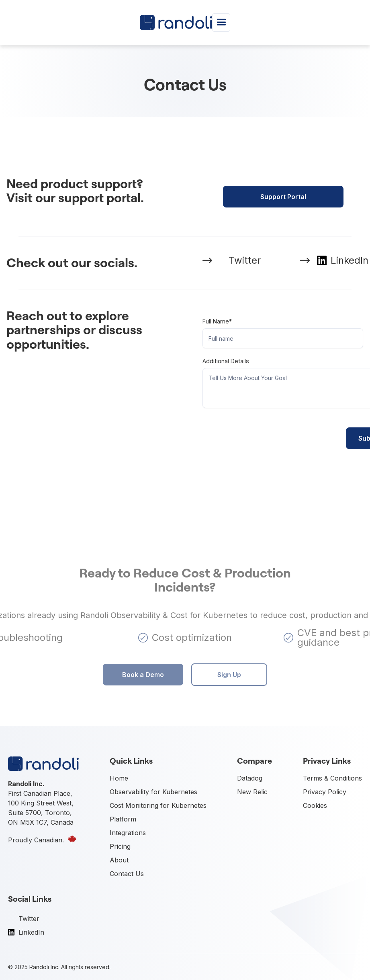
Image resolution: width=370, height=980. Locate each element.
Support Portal (283, 197)
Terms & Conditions (332, 778)
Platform (123, 819)
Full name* (217, 321)
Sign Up (229, 675)
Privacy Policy (325, 792)
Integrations (128, 833)
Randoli (39, 967)
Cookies (315, 805)
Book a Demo (143, 675)
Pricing (120, 846)
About (119, 860)
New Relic (252, 792)
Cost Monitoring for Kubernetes (158, 805)
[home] (176, 22)
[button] (221, 22)
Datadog (250, 778)
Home (119, 778)
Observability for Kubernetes (153, 792)
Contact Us (127, 874)
